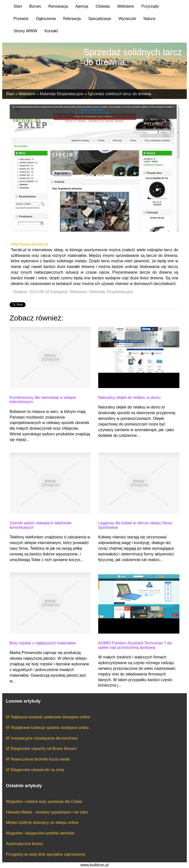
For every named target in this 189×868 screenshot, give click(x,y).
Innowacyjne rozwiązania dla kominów (44, 738)
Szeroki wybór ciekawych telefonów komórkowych (41, 525)
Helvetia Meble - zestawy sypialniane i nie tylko (47, 812)
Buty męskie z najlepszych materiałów (43, 643)
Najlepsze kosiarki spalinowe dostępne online (50, 717)
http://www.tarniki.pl (30, 244)
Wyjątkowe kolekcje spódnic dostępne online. (50, 728)
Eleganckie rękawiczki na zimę (38, 770)
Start (10, 94)
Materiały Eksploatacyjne (62, 94)
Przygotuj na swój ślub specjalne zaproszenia (46, 854)
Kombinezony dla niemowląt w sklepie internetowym (43, 400)
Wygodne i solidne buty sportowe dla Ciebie (44, 802)
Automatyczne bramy (24, 844)
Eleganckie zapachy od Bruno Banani (44, 749)
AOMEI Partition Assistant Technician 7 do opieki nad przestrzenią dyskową (135, 645)
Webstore (27, 94)
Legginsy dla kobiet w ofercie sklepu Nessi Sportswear (135, 525)
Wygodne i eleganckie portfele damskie (40, 833)
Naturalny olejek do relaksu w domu (129, 398)
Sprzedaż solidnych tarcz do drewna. (120, 94)
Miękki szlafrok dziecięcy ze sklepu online (42, 823)
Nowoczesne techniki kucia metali (40, 759)
